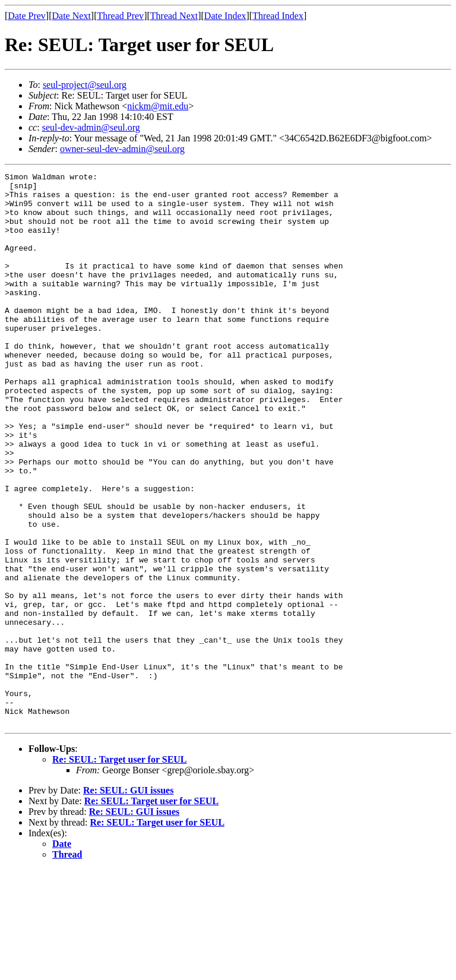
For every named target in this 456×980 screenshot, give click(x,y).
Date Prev (27, 16)
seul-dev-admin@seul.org (91, 127)
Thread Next (174, 16)
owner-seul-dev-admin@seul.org (122, 149)
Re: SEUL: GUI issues (128, 901)
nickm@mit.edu (158, 106)
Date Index (225, 16)
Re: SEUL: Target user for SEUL (120, 870)
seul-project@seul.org (85, 85)
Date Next (72, 16)
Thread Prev (120, 16)
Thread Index (278, 16)
